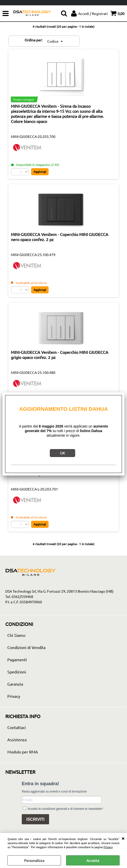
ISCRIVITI (35, 819)
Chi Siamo (16, 635)
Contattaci (17, 727)
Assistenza (17, 739)
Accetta (93, 860)
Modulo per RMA (23, 752)
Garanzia (15, 684)
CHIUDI (123, 838)
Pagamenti (17, 659)
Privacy (108, 847)
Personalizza (34, 860)
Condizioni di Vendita (26, 647)
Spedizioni (17, 672)
